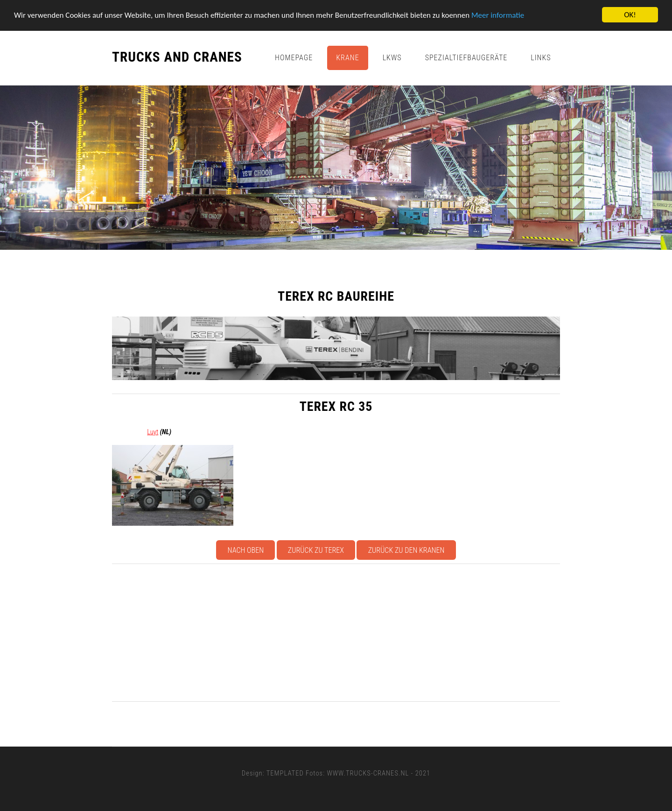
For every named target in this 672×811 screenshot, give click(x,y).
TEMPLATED (285, 773)
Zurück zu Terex (316, 550)
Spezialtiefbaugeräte (466, 58)
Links (541, 58)
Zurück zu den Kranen (406, 550)
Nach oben (246, 550)
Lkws (392, 58)
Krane (347, 58)
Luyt (153, 432)
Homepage (294, 58)
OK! (630, 15)
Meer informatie (498, 15)
